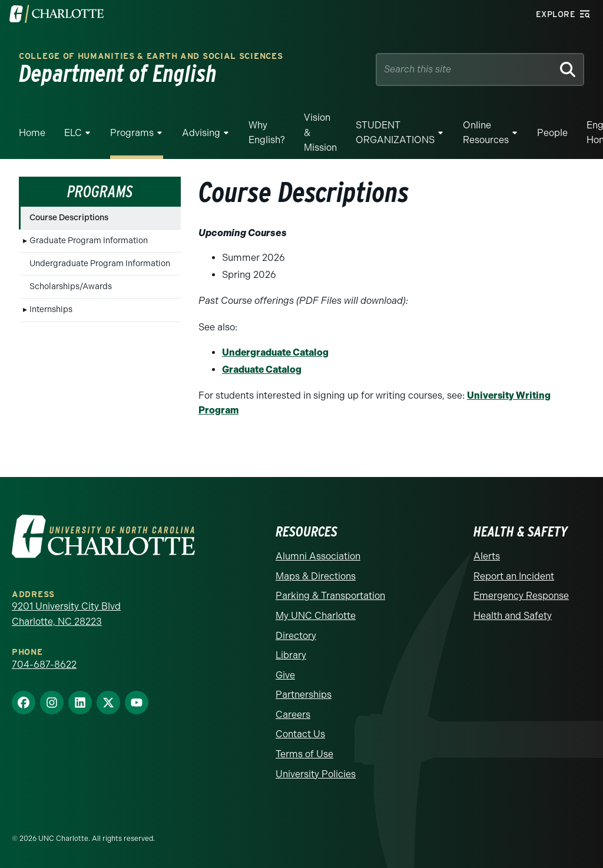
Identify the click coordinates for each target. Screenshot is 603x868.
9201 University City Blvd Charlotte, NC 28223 (66, 614)
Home (32, 133)
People (552, 133)
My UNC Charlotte (316, 616)
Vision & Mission (320, 132)
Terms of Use (304, 754)
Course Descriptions (69, 218)
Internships (51, 309)
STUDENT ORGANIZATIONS (395, 133)
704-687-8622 (44, 665)
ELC (73, 133)
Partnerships (304, 695)
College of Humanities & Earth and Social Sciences (151, 56)
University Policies (316, 774)
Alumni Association (318, 556)
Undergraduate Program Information (100, 264)
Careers (293, 715)
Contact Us (300, 734)
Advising (201, 133)
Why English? (267, 133)
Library (291, 655)
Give (285, 675)
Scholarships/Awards (71, 286)
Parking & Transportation (330, 596)
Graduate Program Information (89, 241)
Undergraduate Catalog (275, 352)
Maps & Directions (316, 576)
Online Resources (486, 133)
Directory (296, 636)
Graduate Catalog (262, 370)
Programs (132, 133)
